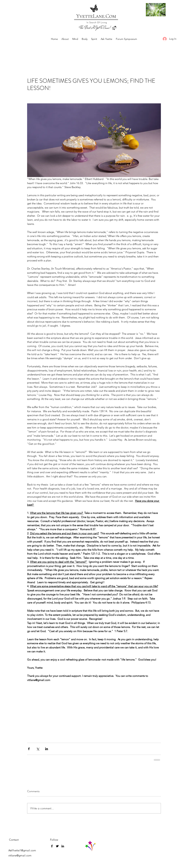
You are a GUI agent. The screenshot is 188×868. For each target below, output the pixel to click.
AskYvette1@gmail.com (22, 850)
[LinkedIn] (63, 846)
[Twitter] (57, 846)
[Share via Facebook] (29, 749)
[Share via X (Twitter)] (38, 749)
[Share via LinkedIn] (47, 749)
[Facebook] (52, 846)
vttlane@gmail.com (20, 855)
